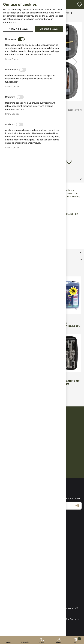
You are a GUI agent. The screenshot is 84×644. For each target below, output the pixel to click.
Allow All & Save (18, 29)
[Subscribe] (78, 506)
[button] (75, 62)
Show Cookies (12, 59)
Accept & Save (49, 29)
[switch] (21, 39)
